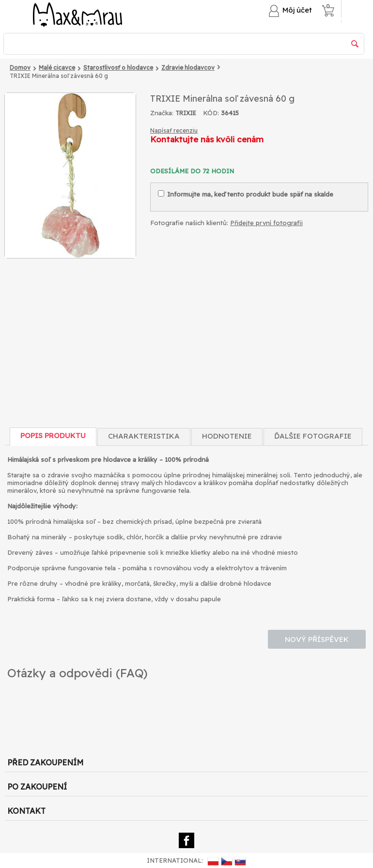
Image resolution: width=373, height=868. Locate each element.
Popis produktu (53, 435)
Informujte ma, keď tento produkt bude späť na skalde (246, 194)
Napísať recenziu (174, 130)
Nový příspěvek (317, 639)
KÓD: (211, 113)
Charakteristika (144, 436)
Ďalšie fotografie (313, 436)
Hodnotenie (227, 436)
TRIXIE (186, 113)
